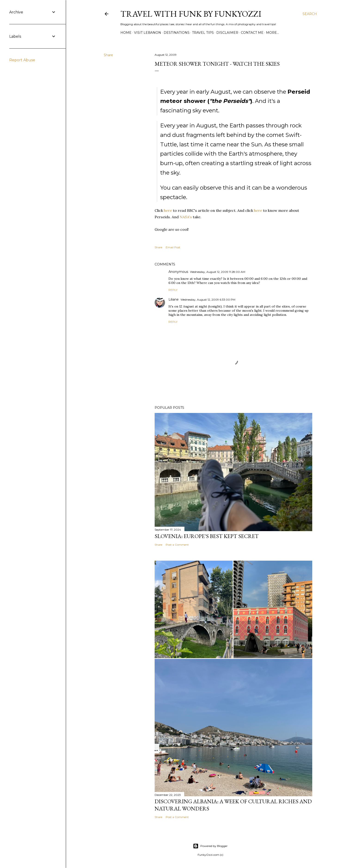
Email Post (173, 247)
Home (126, 33)
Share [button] (108, 55)
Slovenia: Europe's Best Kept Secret (207, 536)
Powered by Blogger (210, 846)
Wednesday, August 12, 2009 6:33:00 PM (208, 300)
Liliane (174, 299)
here (168, 210)
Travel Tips (203, 33)
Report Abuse (22, 60)
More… (272, 33)
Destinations (177, 33)
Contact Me (252, 33)
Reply (173, 290)
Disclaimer (227, 33)
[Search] (310, 14)
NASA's (186, 217)
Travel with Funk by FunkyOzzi (191, 14)
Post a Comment (177, 545)
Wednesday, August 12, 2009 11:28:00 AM (218, 272)
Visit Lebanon (148, 33)
